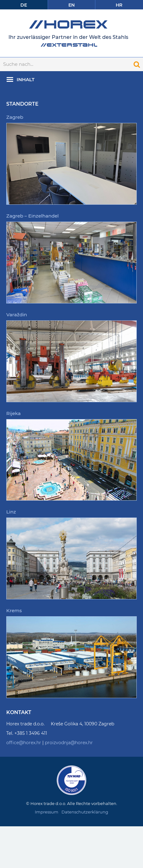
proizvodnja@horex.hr (69, 743)
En (71, 5)
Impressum (47, 812)
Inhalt (26, 79)
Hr (119, 5)
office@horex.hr (24, 743)
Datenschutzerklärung (85, 812)
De (24, 5)
